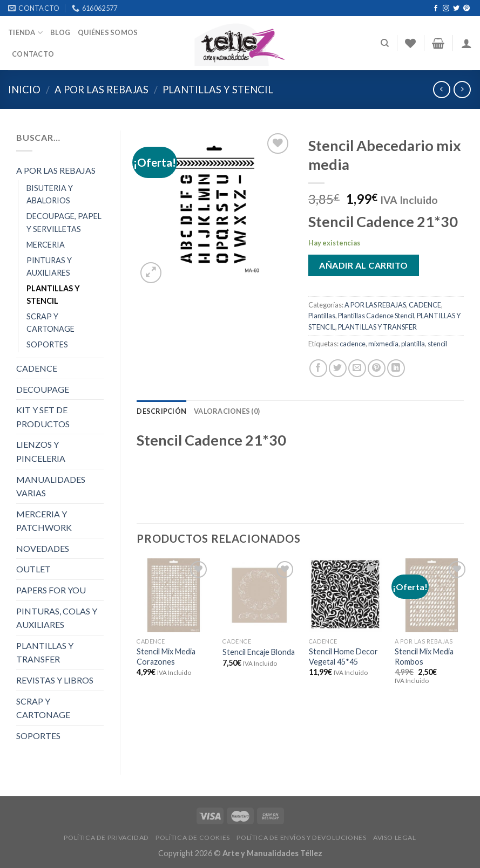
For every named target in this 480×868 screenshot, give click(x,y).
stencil (437, 344)
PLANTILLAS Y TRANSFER (45, 652)
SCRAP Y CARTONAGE (50, 323)
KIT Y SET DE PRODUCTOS (43, 417)
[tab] (161, 411)
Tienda (25, 33)
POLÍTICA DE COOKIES (193, 838)
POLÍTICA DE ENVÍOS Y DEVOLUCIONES (301, 838)
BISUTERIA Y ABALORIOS (50, 194)
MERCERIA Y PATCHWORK (44, 521)
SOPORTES (47, 344)
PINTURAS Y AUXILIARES (49, 266)
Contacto (33, 54)
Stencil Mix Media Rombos (424, 657)
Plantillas (322, 316)
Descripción (161, 411)
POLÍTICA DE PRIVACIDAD (106, 838)
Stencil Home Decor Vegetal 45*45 (343, 657)
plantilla (413, 344)
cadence (353, 344)
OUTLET (33, 569)
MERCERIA (46, 245)
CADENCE (37, 368)
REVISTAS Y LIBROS (55, 680)
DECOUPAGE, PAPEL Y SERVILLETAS (64, 222)
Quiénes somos (108, 32)
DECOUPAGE (43, 389)
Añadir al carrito (363, 265)
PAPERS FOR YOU (51, 590)
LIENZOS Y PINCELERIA (41, 451)
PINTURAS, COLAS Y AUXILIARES (57, 618)
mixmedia (383, 344)
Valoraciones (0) (227, 411)
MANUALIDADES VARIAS (51, 486)
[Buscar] (385, 43)
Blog (60, 32)
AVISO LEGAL (395, 838)
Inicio (24, 90)
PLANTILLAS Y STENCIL (218, 90)
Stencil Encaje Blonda (259, 652)
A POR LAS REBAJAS (102, 90)
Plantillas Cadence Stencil (376, 316)
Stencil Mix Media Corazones (166, 657)
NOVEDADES (43, 548)
